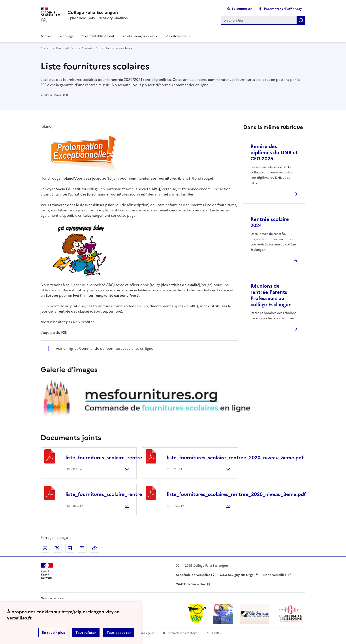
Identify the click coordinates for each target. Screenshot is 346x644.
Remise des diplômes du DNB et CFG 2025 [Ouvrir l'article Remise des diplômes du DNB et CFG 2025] (274, 153)
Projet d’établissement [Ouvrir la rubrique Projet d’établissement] (98, 36)
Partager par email (82, 548)
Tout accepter (119, 633)
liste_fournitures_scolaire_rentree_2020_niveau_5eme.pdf (235, 458)
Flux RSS (216, 633)
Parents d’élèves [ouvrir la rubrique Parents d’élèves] (66, 48)
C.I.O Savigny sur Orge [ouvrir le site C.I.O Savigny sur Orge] (237, 575)
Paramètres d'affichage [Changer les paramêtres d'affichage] (283, 9)
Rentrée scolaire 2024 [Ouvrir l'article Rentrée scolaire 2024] (270, 222)
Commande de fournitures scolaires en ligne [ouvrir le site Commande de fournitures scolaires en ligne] (116, 348)
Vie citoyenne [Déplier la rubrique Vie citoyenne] (176, 36)
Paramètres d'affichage (182, 633)
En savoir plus (53, 633)
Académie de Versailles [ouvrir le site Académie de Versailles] (193, 575)
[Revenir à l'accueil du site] (47, 571)
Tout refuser (86, 633)
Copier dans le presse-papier (94, 548)
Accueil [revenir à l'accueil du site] (46, 36)
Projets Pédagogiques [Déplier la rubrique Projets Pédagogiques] (137, 36)
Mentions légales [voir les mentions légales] (144, 633)
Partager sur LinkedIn (70, 548)
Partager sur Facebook (45, 548)
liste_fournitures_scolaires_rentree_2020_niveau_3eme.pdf (236, 494)
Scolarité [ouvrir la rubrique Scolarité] (88, 48)
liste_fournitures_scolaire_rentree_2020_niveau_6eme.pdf (134, 458)
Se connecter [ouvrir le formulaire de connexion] (242, 9)
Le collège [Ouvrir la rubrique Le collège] (66, 36)
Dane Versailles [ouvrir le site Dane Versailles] (275, 575)
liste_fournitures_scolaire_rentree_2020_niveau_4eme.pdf (134, 494)
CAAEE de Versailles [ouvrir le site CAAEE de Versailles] (191, 584)
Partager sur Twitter (57, 548)
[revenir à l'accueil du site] (98, 12)
